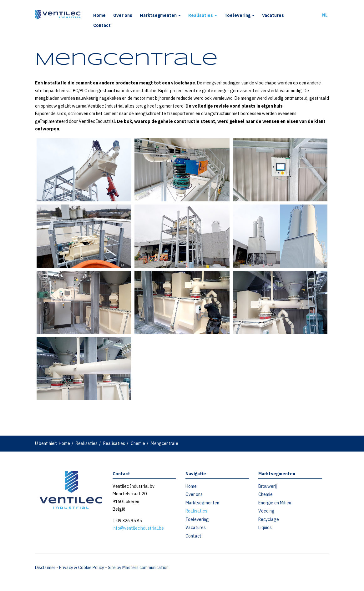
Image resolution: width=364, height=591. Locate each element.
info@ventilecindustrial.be (138, 528)
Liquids (265, 528)
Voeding (266, 511)
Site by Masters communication (138, 568)
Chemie (138, 443)
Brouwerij (268, 486)
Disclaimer (45, 568)
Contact (102, 25)
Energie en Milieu (275, 503)
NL (325, 15)
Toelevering (240, 15)
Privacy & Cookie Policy (82, 568)
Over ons (123, 15)
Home (99, 15)
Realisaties (203, 15)
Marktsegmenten (160, 15)
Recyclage (269, 519)
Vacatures (273, 15)
